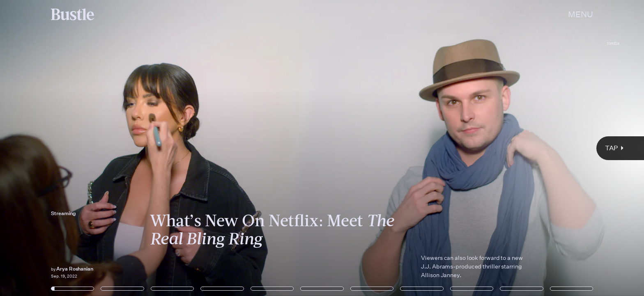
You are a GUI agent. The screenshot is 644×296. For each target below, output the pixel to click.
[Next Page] (428, 148)
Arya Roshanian (75, 269)
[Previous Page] (106, 148)
